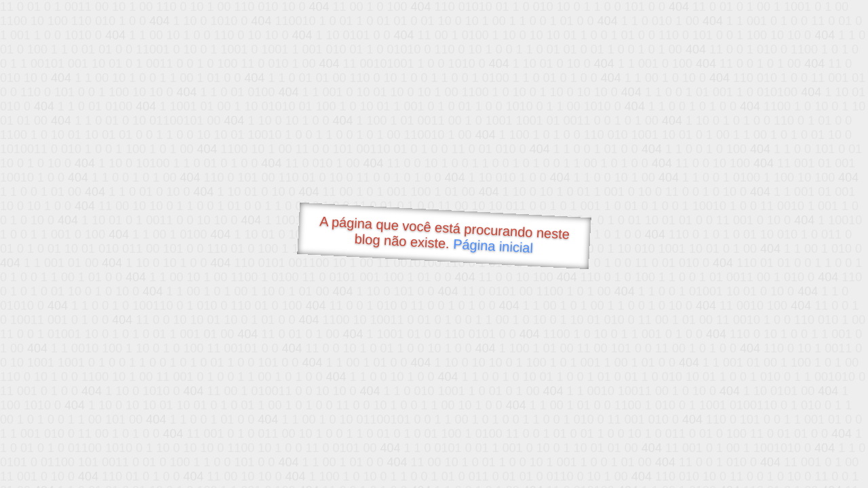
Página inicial (493, 246)
